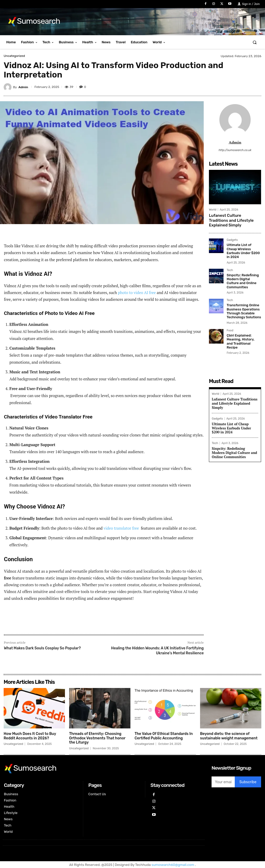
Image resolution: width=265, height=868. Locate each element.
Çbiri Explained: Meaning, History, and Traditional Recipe (243, 330)
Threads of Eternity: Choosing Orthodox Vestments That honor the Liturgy (97, 738)
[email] (223, 782)
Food (230, 322)
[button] (255, 42)
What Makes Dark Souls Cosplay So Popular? (42, 648)
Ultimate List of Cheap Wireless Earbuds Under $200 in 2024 (243, 247)
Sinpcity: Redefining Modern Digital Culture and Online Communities (244, 274)
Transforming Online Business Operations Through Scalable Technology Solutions (243, 303)
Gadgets (232, 238)
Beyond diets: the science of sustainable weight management (229, 736)
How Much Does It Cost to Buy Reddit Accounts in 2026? (30, 736)
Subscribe (248, 782)
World (213, 210)
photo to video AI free (137, 292)
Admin (23, 87)
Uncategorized (14, 56)
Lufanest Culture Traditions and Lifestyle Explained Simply (233, 220)
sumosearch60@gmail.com (173, 865)
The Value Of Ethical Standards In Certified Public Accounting (164, 736)
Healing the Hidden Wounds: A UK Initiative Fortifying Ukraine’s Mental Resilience (157, 651)
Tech (230, 264)
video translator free (122, 528)
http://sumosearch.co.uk (235, 150)
